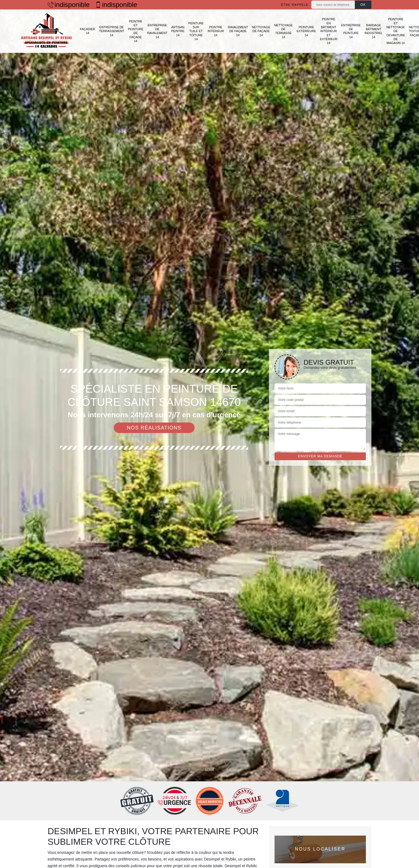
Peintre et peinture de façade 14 (136, 31)
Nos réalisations (154, 428)
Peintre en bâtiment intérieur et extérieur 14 (329, 31)
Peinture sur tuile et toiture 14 (196, 31)
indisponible (69, 5)
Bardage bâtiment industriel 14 (373, 31)
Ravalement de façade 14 (238, 31)
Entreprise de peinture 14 (351, 31)
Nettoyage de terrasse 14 (284, 31)
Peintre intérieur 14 (216, 31)
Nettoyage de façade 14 (261, 31)
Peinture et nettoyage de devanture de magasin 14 (396, 31)
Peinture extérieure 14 (306, 31)
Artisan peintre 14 (178, 31)
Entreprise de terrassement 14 (112, 31)
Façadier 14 (88, 31)
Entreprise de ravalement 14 (157, 31)
